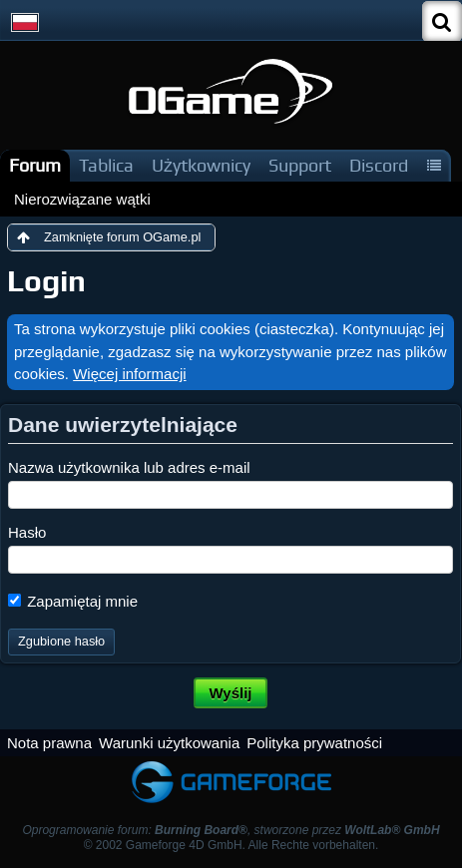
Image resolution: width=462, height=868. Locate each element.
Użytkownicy (201, 165)
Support (300, 165)
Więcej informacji (129, 374)
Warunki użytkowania (169, 743)
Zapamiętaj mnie (73, 601)
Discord (379, 165)
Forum (35, 165)
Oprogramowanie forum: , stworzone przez (231, 830)
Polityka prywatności (314, 743)
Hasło (27, 532)
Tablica (106, 165)
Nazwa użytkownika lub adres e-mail (129, 467)
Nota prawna (49, 743)
